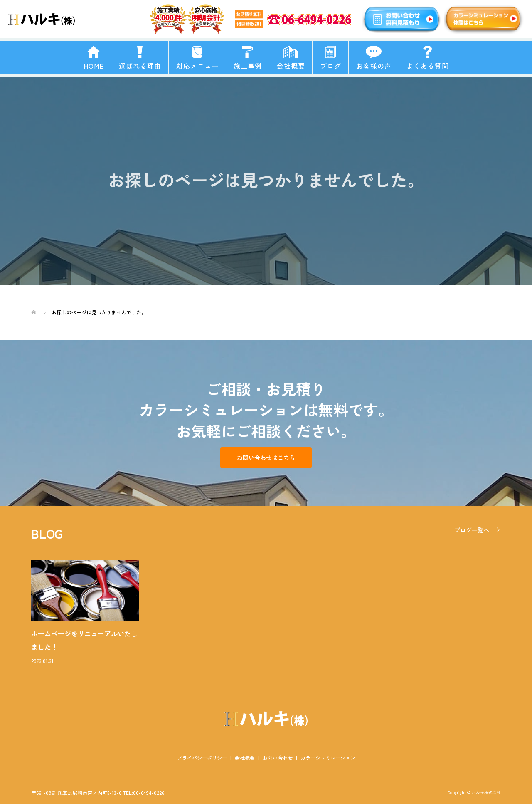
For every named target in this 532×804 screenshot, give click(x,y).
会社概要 (245, 758)
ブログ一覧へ (472, 530)
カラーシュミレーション (328, 758)
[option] (272, 613)
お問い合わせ (278, 758)
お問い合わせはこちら (266, 458)
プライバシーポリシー (202, 758)
